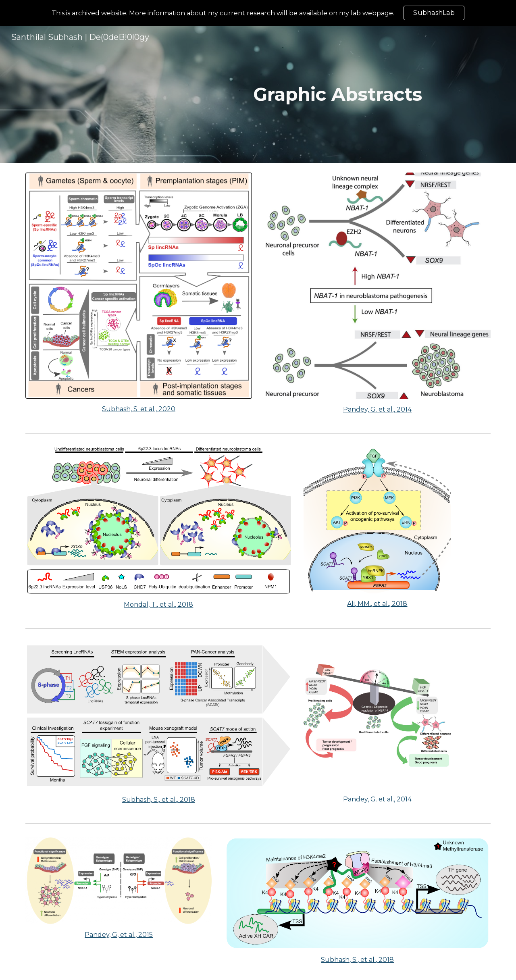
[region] (258, 13)
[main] (337, 95)
